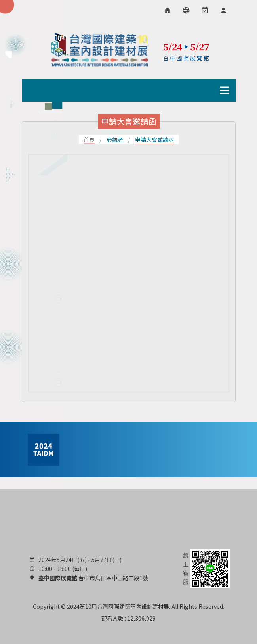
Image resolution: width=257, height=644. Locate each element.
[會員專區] (223, 10)
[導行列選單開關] (225, 90)
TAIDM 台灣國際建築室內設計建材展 (100, 50)
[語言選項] (186, 10)
